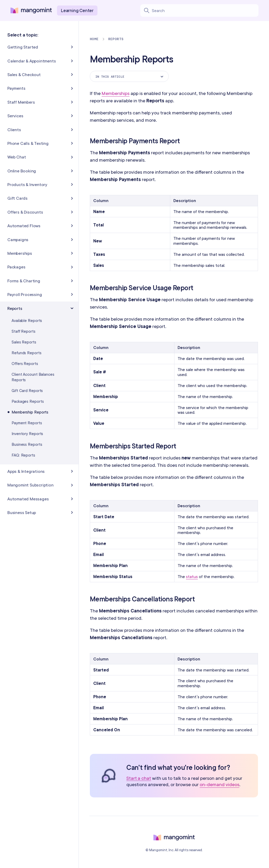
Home (94, 39)
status (192, 576)
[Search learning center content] (205, 10)
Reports (116, 39)
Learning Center (77, 10)
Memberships (116, 93)
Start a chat (139, 778)
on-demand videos (219, 784)
